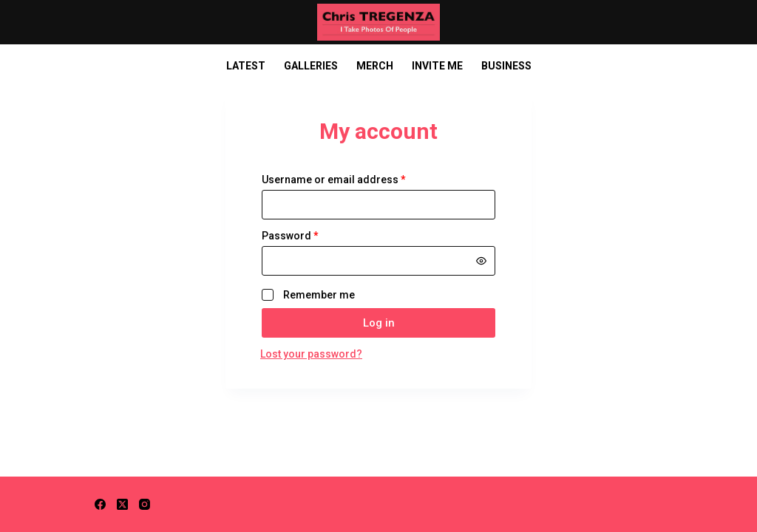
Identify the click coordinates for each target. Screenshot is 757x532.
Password (312, 236)
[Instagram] (145, 504)
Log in (379, 323)
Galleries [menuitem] (311, 66)
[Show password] (481, 261)
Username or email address (356, 180)
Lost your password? (311, 354)
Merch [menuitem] (375, 66)
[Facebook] (100, 504)
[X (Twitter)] (122, 504)
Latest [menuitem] (246, 66)
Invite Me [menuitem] (437, 66)
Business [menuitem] (506, 66)
